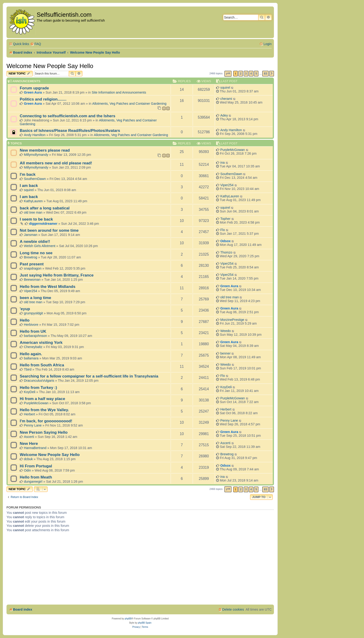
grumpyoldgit (33, 313)
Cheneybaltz (33, 347)
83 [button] (265, 73)
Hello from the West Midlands (48, 286)
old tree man (33, 212)
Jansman (31, 235)
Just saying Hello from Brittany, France (57, 275)
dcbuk (28, 459)
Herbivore (31, 325)
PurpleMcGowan (233, 150)
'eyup (25, 309)
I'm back (28, 174)
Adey (224, 115)
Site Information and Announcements (119, 92)
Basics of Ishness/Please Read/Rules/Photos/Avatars (70, 130)
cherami (226, 99)
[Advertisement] (140, 570)
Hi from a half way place (42, 399)
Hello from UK (33, 331)
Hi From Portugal (36, 466)
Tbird (28, 369)
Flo (223, 230)
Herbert (29, 414)
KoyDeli (30, 392)
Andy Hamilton (35, 135)
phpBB (128, 619)
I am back (29, 186)
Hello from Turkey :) (38, 387)
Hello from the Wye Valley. (44, 410)
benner (226, 353)
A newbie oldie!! (35, 241)
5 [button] (256, 73)
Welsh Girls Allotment (40, 246)
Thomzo (226, 252)
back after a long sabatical (45, 208)
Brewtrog (31, 257)
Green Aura (33, 92)
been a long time (35, 298)
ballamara (31, 358)
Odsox (226, 241)
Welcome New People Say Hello (50, 66)
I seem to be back (36, 219)
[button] (228, 74)
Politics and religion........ (43, 99)
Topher (225, 219)
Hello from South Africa (42, 365)
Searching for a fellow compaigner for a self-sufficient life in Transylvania (89, 376)
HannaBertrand (35, 448)
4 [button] (251, 73)
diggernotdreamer (43, 224)
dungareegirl (33, 482)
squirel (225, 88)
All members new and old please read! (56, 163)
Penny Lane (33, 425)
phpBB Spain (145, 623)
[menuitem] (36, 44)
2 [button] (241, 73)
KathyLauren (33, 201)
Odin (27, 470)
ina (223, 163)
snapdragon (33, 268)
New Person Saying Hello (44, 432)
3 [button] (246, 73)
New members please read (45, 150)
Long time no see (36, 253)
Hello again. (31, 354)
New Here (29, 443)
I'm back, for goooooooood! (46, 421)
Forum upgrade (34, 88)
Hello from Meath (36, 477)
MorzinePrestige (232, 320)
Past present (32, 264)
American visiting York (41, 342)
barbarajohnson (35, 336)
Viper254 (227, 185)
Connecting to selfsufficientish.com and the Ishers (68, 116)
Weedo (226, 331)
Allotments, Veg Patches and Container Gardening (129, 104)
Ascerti (29, 437)
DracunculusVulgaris (39, 381)
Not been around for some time (49, 230)
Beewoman (32, 280)
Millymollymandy (36, 155)
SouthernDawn (35, 179)
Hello (25, 320)
